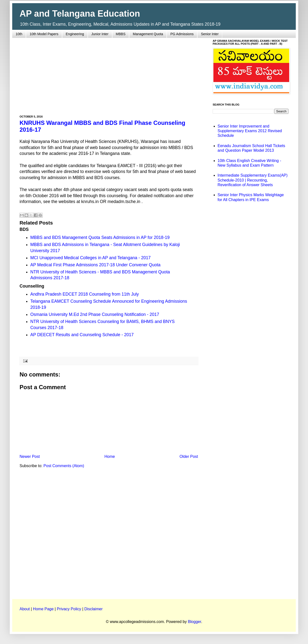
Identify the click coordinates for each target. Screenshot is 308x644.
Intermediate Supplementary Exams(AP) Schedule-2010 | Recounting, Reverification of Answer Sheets (253, 180)
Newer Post (30, 456)
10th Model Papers (44, 34)
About (25, 609)
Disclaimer (93, 609)
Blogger (194, 622)
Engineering (75, 34)
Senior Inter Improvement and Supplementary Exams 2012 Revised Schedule (250, 131)
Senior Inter (210, 34)
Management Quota (148, 34)
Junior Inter (100, 34)
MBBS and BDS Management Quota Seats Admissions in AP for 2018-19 (100, 237)
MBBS (121, 34)
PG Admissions (182, 34)
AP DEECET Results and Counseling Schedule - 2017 (82, 335)
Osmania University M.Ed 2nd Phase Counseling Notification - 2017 (95, 314)
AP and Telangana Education (80, 14)
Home (110, 456)
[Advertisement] (109, 74)
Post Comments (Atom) (64, 466)
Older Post (189, 456)
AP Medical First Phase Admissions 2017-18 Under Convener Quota (95, 265)
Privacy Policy (69, 609)
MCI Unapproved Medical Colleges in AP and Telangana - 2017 (90, 258)
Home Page (43, 609)
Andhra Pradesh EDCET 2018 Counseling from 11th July (85, 294)
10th (19, 34)
